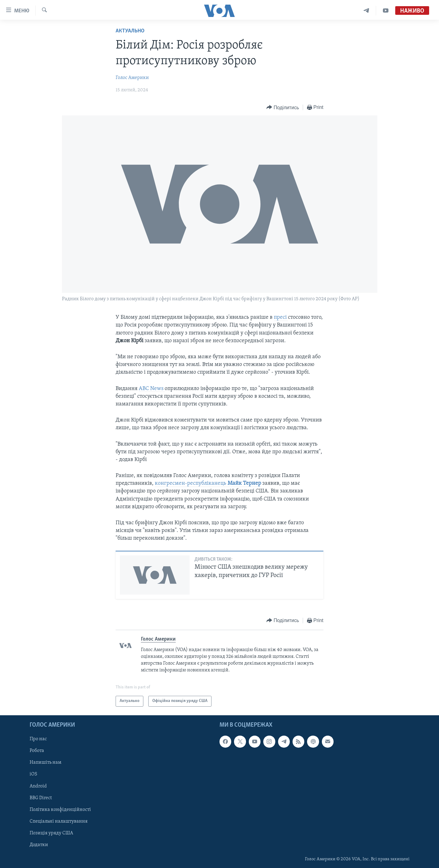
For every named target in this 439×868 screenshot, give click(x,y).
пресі (281, 317)
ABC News (152, 389)
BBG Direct (41, 798)
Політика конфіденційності (60, 809)
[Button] (283, 108)
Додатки (39, 845)
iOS (33, 774)
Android (38, 786)
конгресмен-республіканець (208, 483)
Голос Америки (132, 78)
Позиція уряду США (51, 833)
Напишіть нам (45, 762)
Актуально (130, 31)
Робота (37, 751)
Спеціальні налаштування (59, 821)
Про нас (38, 739)
